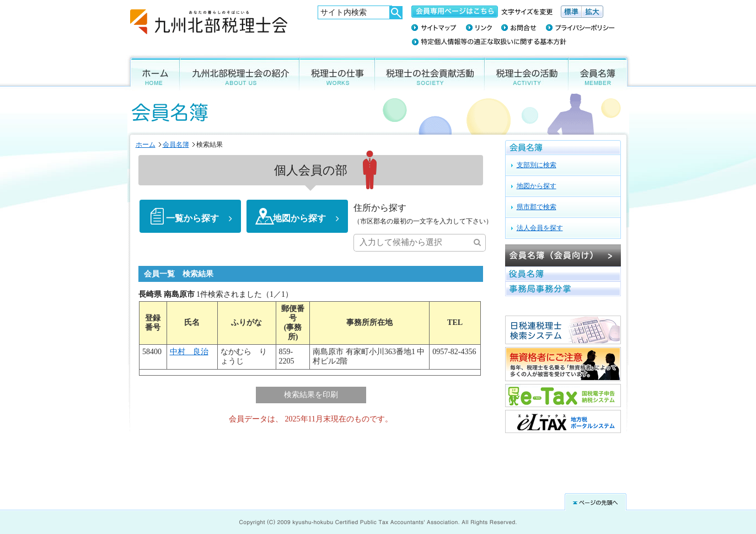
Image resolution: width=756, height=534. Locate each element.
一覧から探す (192, 218)
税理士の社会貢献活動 (430, 73)
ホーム (152, 73)
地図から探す (299, 218)
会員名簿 (600, 73)
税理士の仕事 (337, 73)
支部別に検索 (537, 165)
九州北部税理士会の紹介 (240, 73)
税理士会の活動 (527, 73)
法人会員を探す (540, 228)
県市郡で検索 (537, 207)
